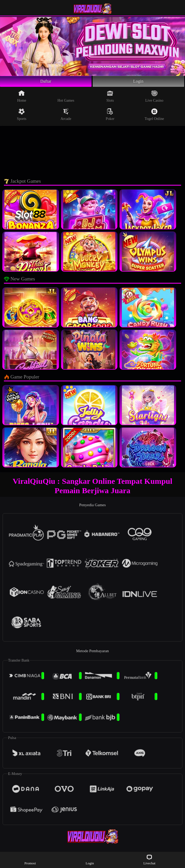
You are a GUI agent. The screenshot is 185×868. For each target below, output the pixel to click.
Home (22, 97)
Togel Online (154, 115)
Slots (110, 97)
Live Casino (154, 97)
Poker (110, 115)
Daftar (46, 82)
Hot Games (66, 97)
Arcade (66, 115)
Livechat (149, 860)
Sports (22, 115)
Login (138, 82)
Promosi (30, 860)
